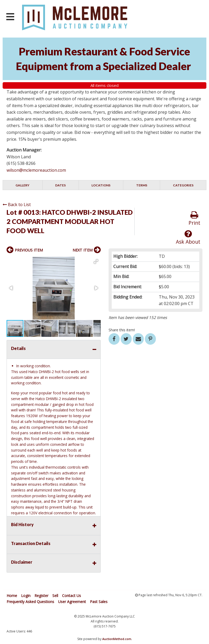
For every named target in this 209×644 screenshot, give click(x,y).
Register (41, 596)
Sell (55, 596)
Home (12, 596)
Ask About (188, 237)
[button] (96, 261)
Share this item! (122, 330)
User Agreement (72, 602)
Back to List (17, 205)
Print (194, 219)
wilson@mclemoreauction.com (36, 170)
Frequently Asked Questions (30, 602)
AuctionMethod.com (117, 639)
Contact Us (72, 596)
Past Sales (99, 602)
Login (26, 596)
